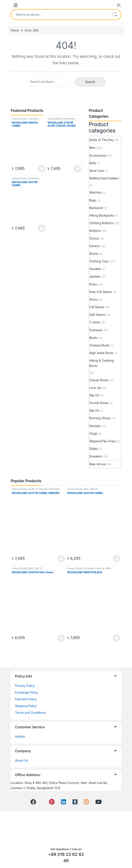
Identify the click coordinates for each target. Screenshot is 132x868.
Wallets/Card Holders (104, 178)
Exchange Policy (26, 692)
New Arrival (97, 464)
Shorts (94, 254)
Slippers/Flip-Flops (102, 441)
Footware (33, 119)
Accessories (98, 155)
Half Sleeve (97, 315)
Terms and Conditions (30, 713)
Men (92, 148)
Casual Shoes (19, 119)
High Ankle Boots (101, 353)
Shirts (93, 299)
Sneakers (96, 456)
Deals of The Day (101, 140)
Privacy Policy (25, 686)
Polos (93, 284)
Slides (93, 449)
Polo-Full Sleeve (101, 292)
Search (115, 15)
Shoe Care (97, 171)
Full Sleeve (97, 307)
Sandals (95, 426)
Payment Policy (26, 699)
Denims (95, 246)
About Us (21, 760)
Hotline (20, 736)
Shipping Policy (26, 706)
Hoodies (95, 269)
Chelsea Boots (99, 345)
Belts (93, 163)
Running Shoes (100, 418)
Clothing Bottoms (101, 223)
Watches (95, 192)
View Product (42, 169)
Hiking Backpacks (102, 215)
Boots (93, 338)
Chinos (94, 238)
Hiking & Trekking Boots (101, 363)
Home (15, 30)
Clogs (93, 433)
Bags (93, 200)
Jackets (95, 276)
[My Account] (119, 5)
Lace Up (95, 388)
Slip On (94, 395)
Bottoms (95, 231)
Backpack (96, 208)
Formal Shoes (99, 403)
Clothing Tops (99, 261)
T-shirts (95, 322)
